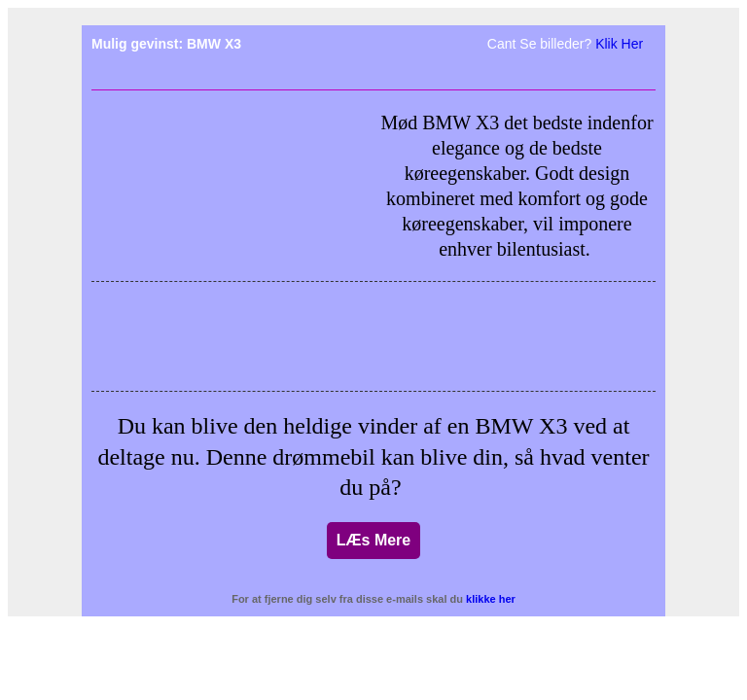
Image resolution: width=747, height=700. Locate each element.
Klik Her (619, 44)
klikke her (491, 599)
